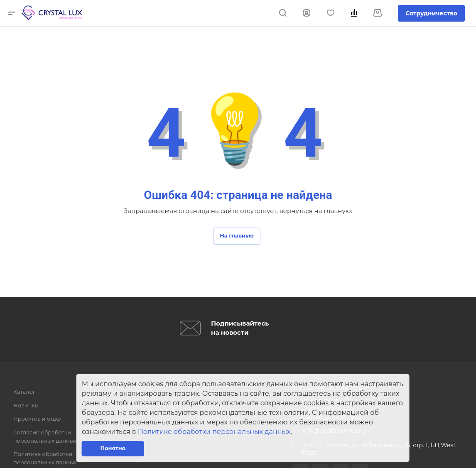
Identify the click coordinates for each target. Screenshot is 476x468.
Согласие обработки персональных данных (45, 436)
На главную (237, 235)
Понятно (113, 448)
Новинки (26, 405)
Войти (307, 13)
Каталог (24, 392)
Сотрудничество (431, 13)
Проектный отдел (38, 419)
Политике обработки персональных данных (214, 432)
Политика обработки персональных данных (45, 458)
